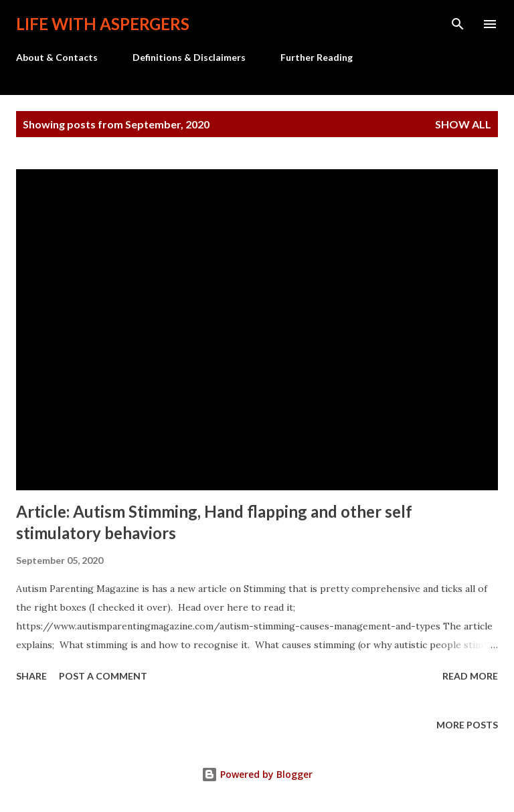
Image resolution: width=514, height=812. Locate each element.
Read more (470, 676)
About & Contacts (57, 57)
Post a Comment (103, 676)
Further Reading (317, 57)
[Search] (458, 24)
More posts (467, 725)
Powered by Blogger (257, 774)
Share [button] (31, 676)
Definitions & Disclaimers (189, 57)
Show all (463, 124)
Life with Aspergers (103, 24)
